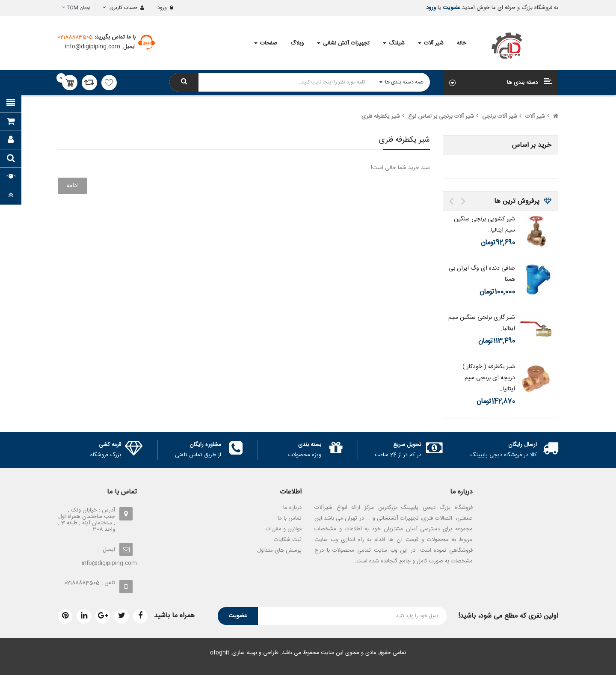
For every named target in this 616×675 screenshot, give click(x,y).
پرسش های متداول (279, 550)
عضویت (451, 8)
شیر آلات (535, 116)
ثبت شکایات (288, 540)
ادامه (73, 186)
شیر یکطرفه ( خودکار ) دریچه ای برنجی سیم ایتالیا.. (489, 378)
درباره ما (292, 508)
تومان (76, 8)
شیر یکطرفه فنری (381, 116)
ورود (431, 8)
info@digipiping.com (93, 47)
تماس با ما (290, 518)
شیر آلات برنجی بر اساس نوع (441, 116)
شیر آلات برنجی (500, 116)
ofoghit (220, 653)
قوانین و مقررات (284, 529)
